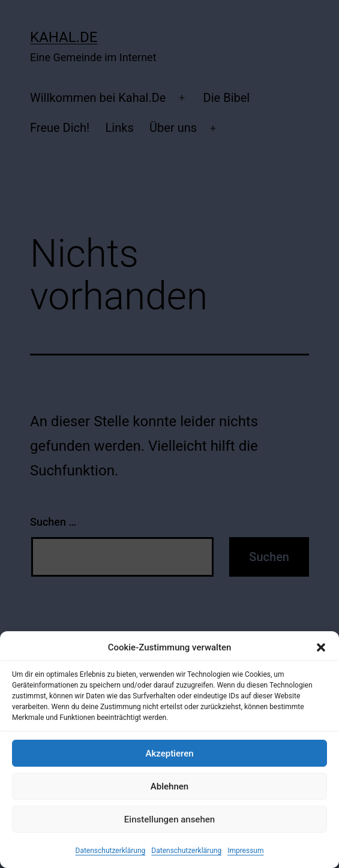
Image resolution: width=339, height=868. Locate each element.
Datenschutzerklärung (111, 851)
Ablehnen (169, 786)
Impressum (245, 851)
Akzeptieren (169, 754)
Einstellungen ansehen (169, 819)
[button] (321, 647)
